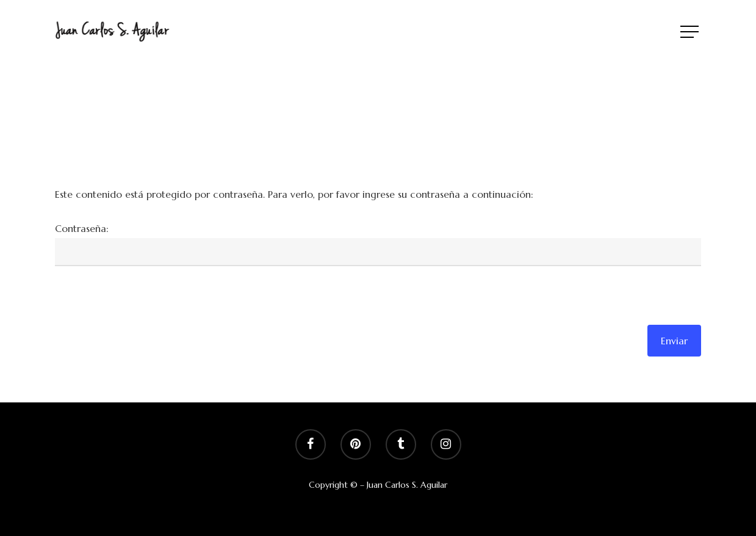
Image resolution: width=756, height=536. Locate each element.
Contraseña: (82, 228)
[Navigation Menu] (691, 32)
